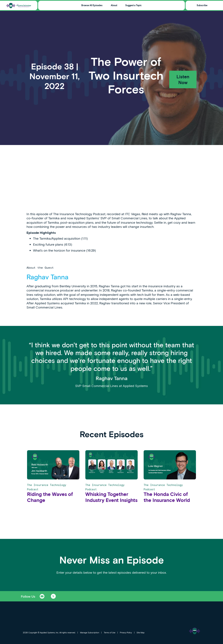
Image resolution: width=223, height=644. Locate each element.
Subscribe (202, 5)
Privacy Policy (126, 632)
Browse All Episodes (92, 5)
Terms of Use (110, 632)
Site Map (141, 632)
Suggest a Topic (133, 5)
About (114, 5)
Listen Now (183, 79)
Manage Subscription (90, 632)
